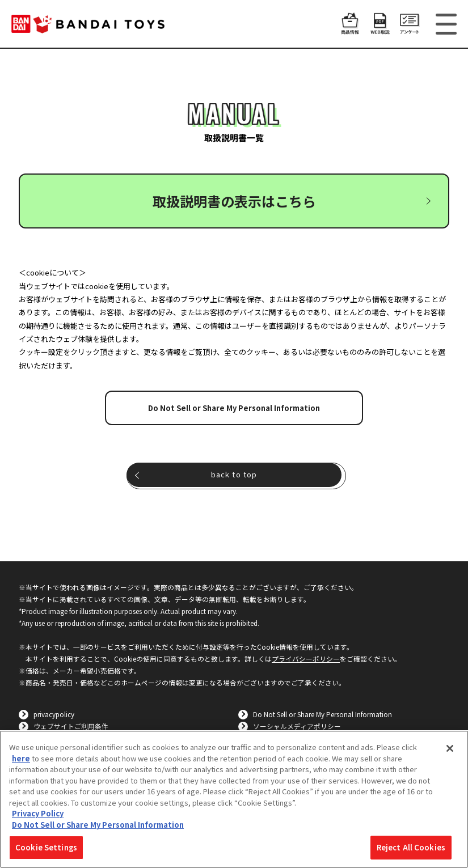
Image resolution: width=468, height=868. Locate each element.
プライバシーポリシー (306, 659)
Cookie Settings (46, 847)
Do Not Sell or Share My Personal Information (234, 408)
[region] (234, 799)
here (21, 758)
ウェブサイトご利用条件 (71, 726)
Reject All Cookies (411, 847)
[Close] (450, 748)
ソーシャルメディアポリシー (297, 726)
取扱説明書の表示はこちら (234, 201)
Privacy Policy (38, 813)
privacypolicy (54, 714)
